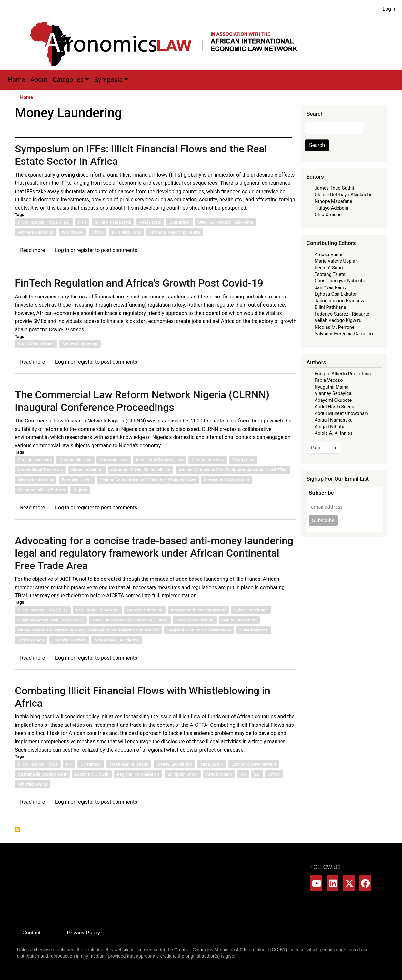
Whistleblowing (33, 784)
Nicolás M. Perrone (335, 327)
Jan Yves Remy (331, 287)
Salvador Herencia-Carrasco (344, 334)
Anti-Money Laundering (117, 640)
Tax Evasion (212, 764)
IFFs (82, 222)
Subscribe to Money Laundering (17, 829)
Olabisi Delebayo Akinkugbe (344, 195)
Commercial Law (75, 460)
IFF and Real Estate (113, 222)
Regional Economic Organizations (199, 630)
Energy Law (243, 460)
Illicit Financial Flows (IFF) (43, 610)
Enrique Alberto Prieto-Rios (343, 374)
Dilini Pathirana (330, 307)
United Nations (254, 630)
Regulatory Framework (97, 610)
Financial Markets (69, 640)
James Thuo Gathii (334, 188)
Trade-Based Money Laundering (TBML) (130, 620)
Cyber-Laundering (251, 610)
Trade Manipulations (129, 764)
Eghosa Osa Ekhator (336, 294)
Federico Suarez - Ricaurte (342, 314)
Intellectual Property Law (159, 460)
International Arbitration (226, 480)
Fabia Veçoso (329, 380)
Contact (31, 933)
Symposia (108, 80)
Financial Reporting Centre (175, 232)
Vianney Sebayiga (333, 393)
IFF (69, 764)
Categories (68, 80)
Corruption (179, 222)
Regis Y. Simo (329, 268)
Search (317, 145)
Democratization (87, 470)
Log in (390, 9)
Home (16, 80)
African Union (31, 640)
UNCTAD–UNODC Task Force (226, 222)
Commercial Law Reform (41, 490)
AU (243, 774)
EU (257, 774)
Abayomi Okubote (333, 400)
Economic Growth (92, 774)
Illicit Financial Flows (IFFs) (44, 222)
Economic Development (254, 764)
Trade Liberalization (195, 620)
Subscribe (321, 493)
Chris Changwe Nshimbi (340, 281)
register (85, 250)
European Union (77, 480)
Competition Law (208, 460)
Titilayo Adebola (331, 208)
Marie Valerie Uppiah (336, 261)
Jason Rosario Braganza (340, 301)
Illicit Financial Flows (38, 764)
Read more (32, 250)
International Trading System (198, 610)
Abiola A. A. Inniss (334, 433)
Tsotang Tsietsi (331, 274)
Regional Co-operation (138, 774)
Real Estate (150, 222)
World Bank (73, 232)
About (39, 80)
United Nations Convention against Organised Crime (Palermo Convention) (88, 630)
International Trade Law (40, 470)
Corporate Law (114, 460)
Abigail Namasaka (334, 420)
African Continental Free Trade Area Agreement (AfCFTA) (233, 470)
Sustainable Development (42, 774)
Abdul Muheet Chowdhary (342, 413)
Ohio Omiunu (328, 214)
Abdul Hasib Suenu (334, 407)
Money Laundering (36, 232)
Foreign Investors (35, 460)
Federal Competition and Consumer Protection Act (148, 480)
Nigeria (80, 490)
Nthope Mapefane (333, 201)
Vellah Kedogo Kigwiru (338, 320)
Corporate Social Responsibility (141, 470)
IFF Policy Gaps (127, 232)
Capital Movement (239, 620)
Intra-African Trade (36, 344)
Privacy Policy (84, 933)
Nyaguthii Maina (332, 387)
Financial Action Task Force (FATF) (51, 620)
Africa (98, 232)
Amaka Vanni (328, 255)
